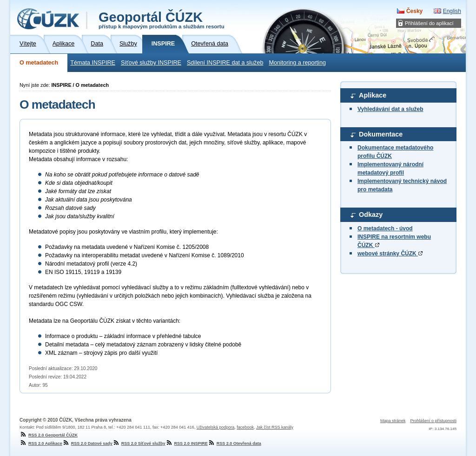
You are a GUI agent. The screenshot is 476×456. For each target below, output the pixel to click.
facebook (245, 427)
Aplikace (373, 95)
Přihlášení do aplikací (429, 23)
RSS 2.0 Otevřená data (235, 443)
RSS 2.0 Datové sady (87, 443)
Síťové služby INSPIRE (151, 63)
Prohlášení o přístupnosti (433, 421)
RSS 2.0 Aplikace (41, 443)
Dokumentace (381, 134)
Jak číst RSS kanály (275, 427)
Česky (414, 11)
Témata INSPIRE (93, 63)
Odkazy (371, 215)
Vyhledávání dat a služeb (390, 109)
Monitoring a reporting (297, 63)
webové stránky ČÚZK (390, 254)
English (452, 11)
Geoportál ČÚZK (162, 20)
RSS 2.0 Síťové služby (139, 443)
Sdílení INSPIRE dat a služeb (225, 63)
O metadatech (39, 63)
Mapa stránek (393, 421)
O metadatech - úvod (385, 228)
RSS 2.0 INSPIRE (187, 443)
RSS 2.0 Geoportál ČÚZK (49, 435)
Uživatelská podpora (216, 427)
